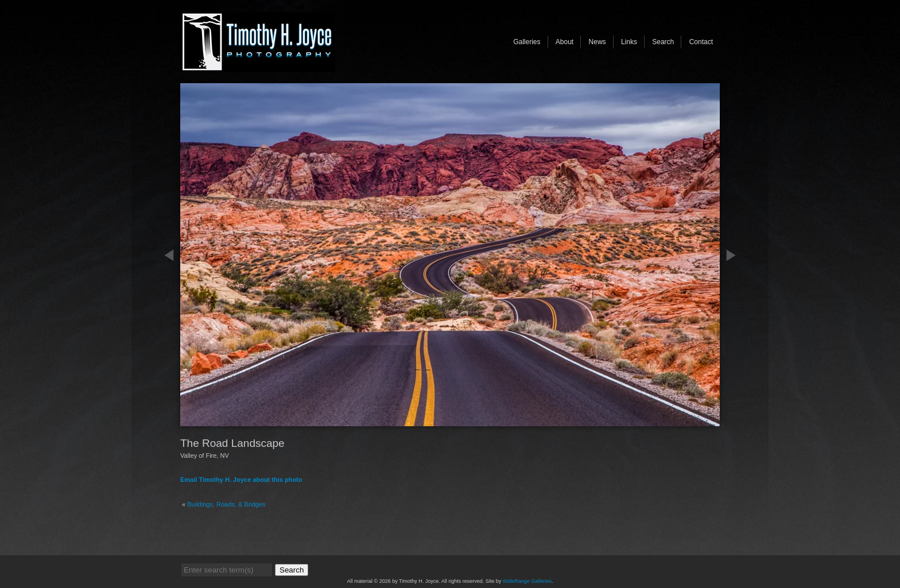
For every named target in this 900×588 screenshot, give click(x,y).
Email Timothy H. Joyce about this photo (241, 480)
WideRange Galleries (527, 581)
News (598, 42)
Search (663, 42)
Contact (701, 42)
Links (629, 42)
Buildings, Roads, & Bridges (226, 504)
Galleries (527, 42)
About (565, 42)
